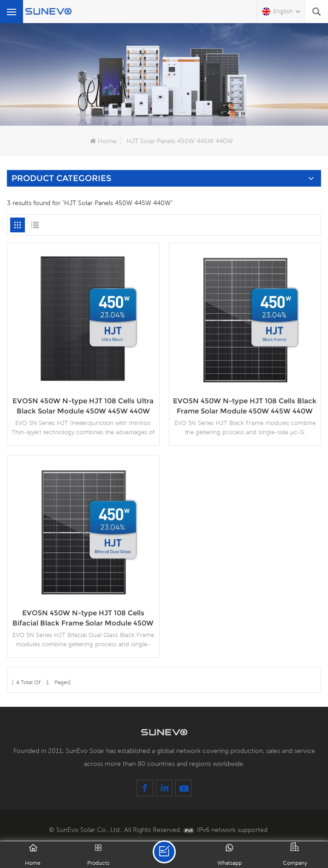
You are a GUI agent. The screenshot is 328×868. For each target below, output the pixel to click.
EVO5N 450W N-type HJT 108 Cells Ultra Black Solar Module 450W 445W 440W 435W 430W (83, 406)
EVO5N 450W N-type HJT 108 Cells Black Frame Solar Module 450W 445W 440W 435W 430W (245, 406)
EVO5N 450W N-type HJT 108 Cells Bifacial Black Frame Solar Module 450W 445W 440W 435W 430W (83, 618)
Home (103, 141)
